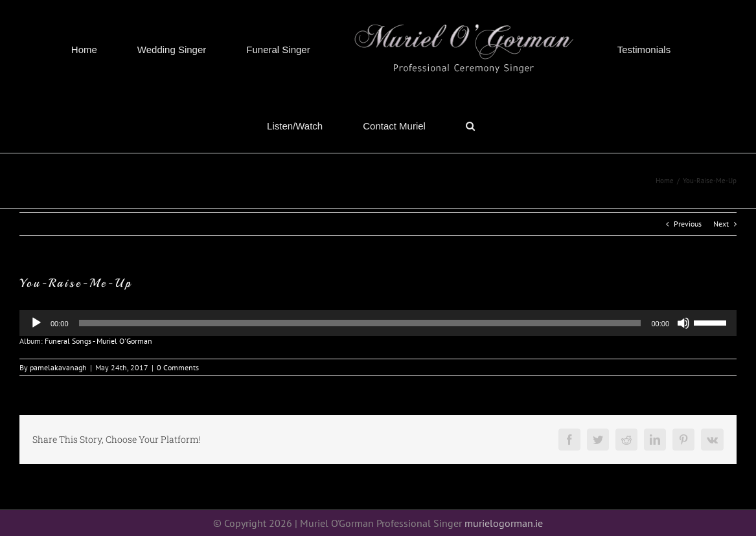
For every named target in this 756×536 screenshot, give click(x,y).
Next (721, 224)
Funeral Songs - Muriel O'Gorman (98, 341)
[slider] (712, 322)
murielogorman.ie (504, 523)
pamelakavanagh (58, 367)
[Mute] (683, 323)
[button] (470, 126)
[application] (378, 323)
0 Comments (178, 367)
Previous (688, 224)
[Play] (36, 323)
